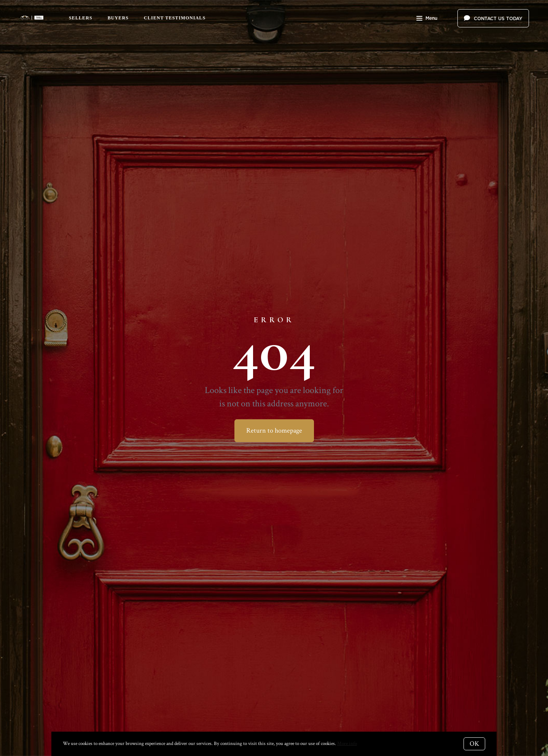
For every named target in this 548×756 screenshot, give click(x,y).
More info (347, 744)
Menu (427, 19)
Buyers (118, 18)
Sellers (81, 18)
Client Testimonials (175, 18)
